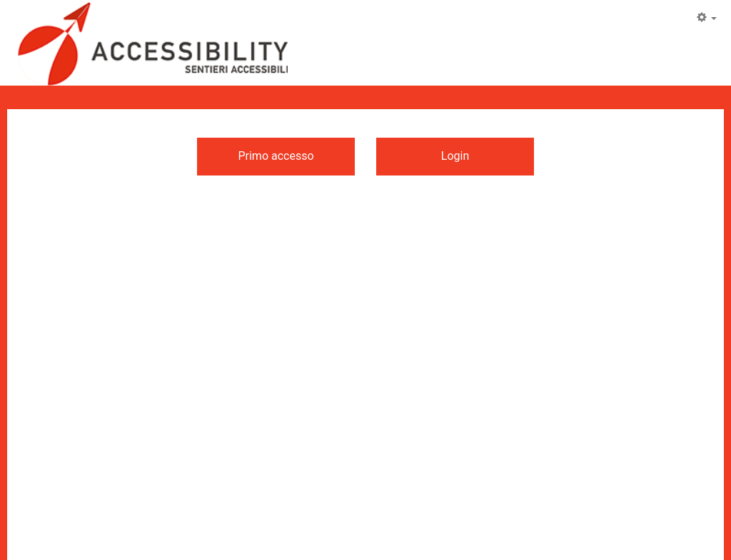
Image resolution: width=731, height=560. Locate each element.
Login (455, 156)
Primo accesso (276, 156)
